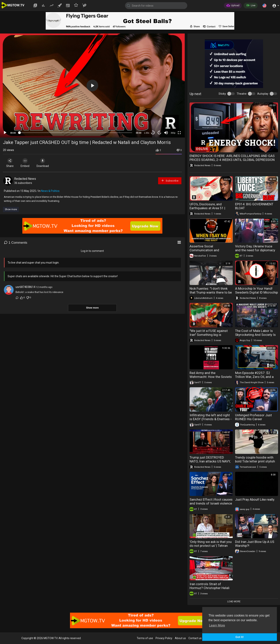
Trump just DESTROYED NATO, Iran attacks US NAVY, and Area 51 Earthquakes (210, 461)
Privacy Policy (164, 638)
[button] (264, 5)
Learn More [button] (217, 625)
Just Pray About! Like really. (255, 499)
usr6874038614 (25, 287)
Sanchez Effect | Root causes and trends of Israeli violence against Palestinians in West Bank (211, 505)
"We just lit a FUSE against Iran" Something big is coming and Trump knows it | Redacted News (211, 337)
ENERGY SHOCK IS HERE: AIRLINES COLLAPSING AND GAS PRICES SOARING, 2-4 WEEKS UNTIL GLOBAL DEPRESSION (232, 158)
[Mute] (166, 133)
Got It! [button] (240, 637)
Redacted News (25, 179)
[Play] (5, 133)
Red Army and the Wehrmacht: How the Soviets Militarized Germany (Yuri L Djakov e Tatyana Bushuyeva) (211, 379)
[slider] (76, 133)
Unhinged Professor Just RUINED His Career (253, 417)
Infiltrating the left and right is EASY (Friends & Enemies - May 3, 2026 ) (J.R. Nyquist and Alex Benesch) (211, 421)
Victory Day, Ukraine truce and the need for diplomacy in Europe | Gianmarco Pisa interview (255, 252)
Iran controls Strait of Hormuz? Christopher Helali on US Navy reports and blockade (210, 590)
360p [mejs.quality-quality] (173, 133)
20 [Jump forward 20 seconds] (160, 133)
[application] (92, 86)
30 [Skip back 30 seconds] (153, 133)
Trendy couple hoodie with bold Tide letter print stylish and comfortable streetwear (256, 461)
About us (180, 638)
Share (10, 163)
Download (44, 163)
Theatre (242, 94)
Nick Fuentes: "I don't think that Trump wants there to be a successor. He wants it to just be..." (211, 294)
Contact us (195, 638)
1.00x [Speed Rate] (147, 133)
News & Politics (50, 191)
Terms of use (145, 638)
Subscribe (170, 180)
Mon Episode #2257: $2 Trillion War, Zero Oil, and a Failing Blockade (254, 377)
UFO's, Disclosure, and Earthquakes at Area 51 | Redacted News (207, 208)
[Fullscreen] (179, 133)
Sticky (222, 94)
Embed (26, 163)
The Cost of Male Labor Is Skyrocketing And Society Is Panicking (255, 335)
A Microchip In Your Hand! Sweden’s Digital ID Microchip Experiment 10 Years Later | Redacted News (256, 294)
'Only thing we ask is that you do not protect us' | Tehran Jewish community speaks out (211, 548)
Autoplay (263, 94)
